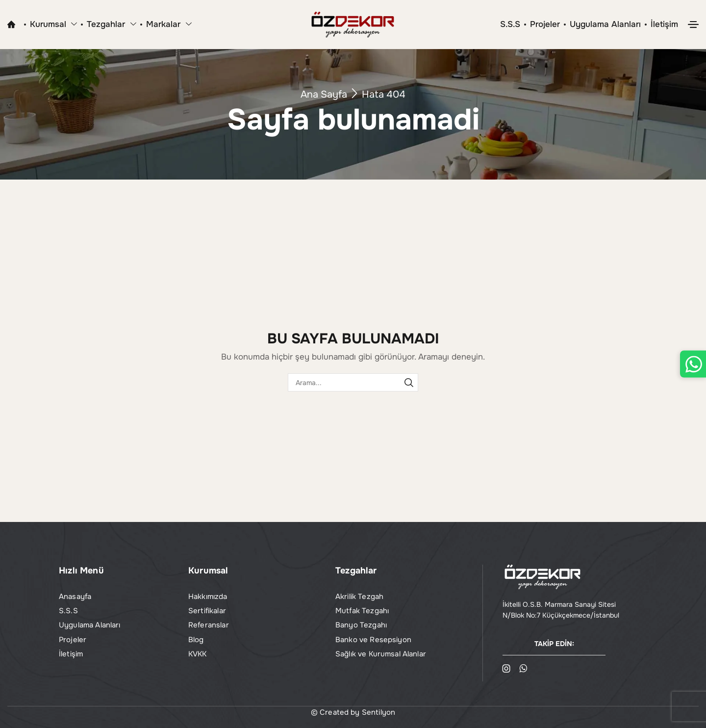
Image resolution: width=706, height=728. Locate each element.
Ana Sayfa (324, 94)
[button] (693, 25)
